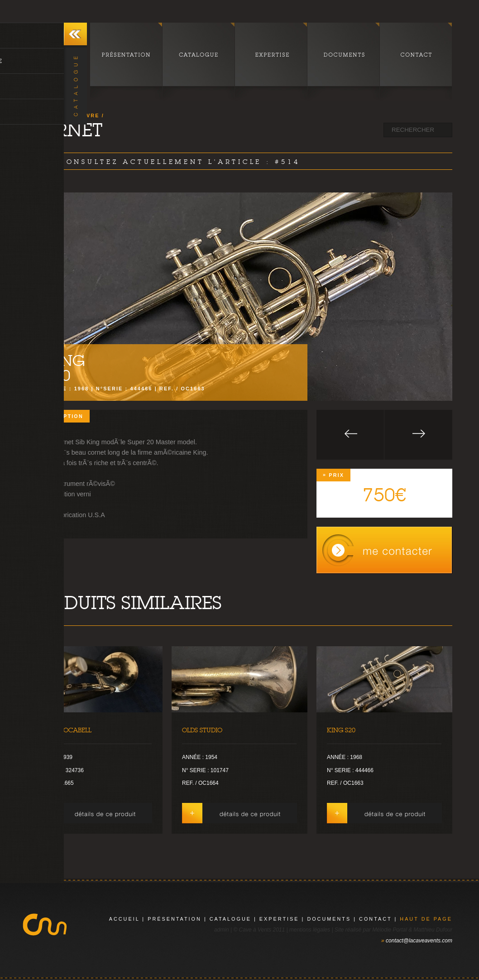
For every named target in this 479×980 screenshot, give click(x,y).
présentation (175, 919)
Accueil (125, 919)
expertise (279, 919)
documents (329, 919)
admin (222, 930)
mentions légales (310, 930)
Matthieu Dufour (433, 930)
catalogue (230, 919)
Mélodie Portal (390, 930)
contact (375, 919)
